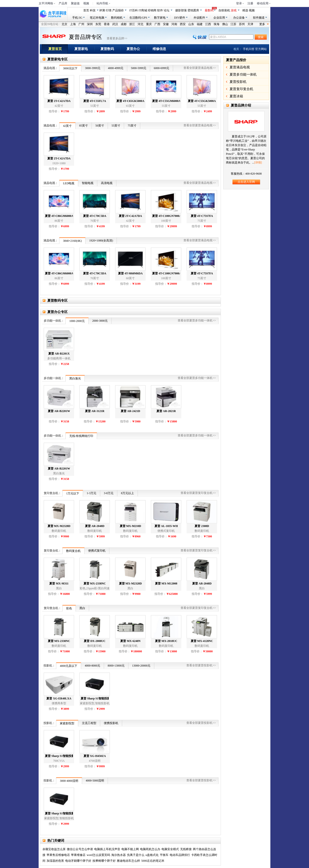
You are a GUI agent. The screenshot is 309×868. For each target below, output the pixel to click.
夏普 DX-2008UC (95, 641)
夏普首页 (58, 49)
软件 (160, 10)
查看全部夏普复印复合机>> (198, 493)
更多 (264, 24)
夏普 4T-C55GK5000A (202, 101)
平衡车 (164, 855)
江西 (208, 24)
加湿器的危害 (55, 861)
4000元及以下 (69, 666)
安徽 (166, 24)
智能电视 (88, 183)
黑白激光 (75, 378)
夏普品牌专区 (85, 37)
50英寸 (100, 126)
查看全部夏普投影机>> (201, 665)
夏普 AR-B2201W (59, 411)
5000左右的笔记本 (153, 861)
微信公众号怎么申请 (80, 849)
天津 (250, 24)
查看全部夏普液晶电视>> (200, 68)
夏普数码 (110, 49)
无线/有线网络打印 (81, 436)
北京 (64, 24)
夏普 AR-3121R (95, 411)
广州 (81, 24)
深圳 (90, 24)
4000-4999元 (116, 68)
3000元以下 (70, 68)
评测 (102, 10)
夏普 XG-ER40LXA (59, 698)
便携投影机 (111, 723)
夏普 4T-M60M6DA (130, 273)
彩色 (69, 608)
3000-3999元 (93, 68)
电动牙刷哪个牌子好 (78, 861)
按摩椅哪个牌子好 (104, 861)
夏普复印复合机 (241, 89)
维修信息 (162, 49)
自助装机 (224, 10)
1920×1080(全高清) (101, 241)
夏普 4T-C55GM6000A (166, 101)
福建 (200, 24)
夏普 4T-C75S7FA (202, 216)
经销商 (152, 10)
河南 (174, 24)
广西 (157, 24)
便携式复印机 (97, 551)
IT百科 (134, 10)
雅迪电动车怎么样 (128, 861)
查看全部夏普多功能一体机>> (197, 320)
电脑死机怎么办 (150, 849)
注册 (250, 3)
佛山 (225, 24)
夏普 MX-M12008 (166, 583)
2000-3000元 (100, 321)
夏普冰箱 (236, 96)
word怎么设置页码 (98, 855)
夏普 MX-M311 (59, 583)
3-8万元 (109, 493)
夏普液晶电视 (240, 67)
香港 (107, 24)
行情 (109, 10)
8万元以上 (127, 493)
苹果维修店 (78, 855)
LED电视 (69, 183)
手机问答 (249, 49)
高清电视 (107, 183)
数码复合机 (73, 551)
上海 (73, 24)
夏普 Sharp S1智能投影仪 (95, 698)
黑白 (82, 608)
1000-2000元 (77, 321)
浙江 (132, 24)
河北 (140, 24)
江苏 (233, 24)
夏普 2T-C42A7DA (59, 101)
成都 (124, 24)
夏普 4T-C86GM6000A (59, 216)
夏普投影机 (238, 82)
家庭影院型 (67, 723)
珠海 (217, 24)
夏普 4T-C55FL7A (95, 101)
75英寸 (132, 126)
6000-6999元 (162, 68)
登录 (239, 3)
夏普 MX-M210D (130, 526)
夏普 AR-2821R (166, 411)
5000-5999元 (139, 68)
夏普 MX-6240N (130, 641)
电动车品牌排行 (180, 855)
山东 (191, 24)
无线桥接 (186, 849)
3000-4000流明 (69, 781)
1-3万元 (91, 493)
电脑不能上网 (130, 849)
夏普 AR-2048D (95, 526)
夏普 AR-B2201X (59, 354)
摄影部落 (181, 10)
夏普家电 (84, 49)
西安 (183, 24)
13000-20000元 (141, 666)
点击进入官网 (246, 182)
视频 (86, 3)
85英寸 (84, 126)
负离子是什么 (136, 855)
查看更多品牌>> (117, 38)
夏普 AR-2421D (130, 411)
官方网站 (261, 49)
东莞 (98, 24)
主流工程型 (89, 723)
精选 (245, 10)
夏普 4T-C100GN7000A (166, 216)
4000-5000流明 (95, 781)
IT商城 (143, 10)
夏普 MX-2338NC (95, 583)
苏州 (242, 24)
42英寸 (67, 126)
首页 (86, 10)
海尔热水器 (119, 855)
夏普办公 (136, 49)
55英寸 (116, 126)
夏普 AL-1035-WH (166, 526)
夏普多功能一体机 (243, 75)
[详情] (258, 163)
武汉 (115, 24)
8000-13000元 (116, 666)
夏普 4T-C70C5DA (95, 216)
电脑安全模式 (170, 849)
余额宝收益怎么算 (54, 849)
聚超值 (75, 3)
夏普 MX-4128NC (202, 641)
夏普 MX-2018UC (166, 641)
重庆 (149, 24)
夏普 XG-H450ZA (95, 756)
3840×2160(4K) (72, 241)
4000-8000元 (92, 666)
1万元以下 (73, 493)
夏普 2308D (202, 526)
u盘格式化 (152, 855)
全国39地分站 (50, 24)
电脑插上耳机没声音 (107, 849)
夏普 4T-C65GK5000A (130, 101)
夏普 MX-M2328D (59, 526)
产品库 (63, 3)
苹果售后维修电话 (58, 855)
